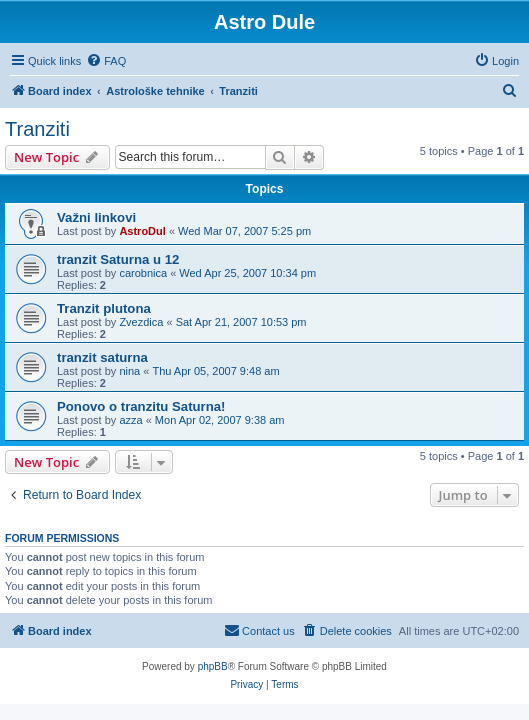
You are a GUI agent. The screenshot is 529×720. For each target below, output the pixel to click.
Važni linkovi (96, 217)
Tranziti (37, 129)
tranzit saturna (102, 357)
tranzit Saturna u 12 (118, 259)
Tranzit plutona (104, 308)
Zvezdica (141, 322)
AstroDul (142, 231)
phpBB (213, 666)
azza (130, 420)
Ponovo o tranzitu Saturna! (141, 406)
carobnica (143, 273)
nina (129, 371)
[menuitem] (106, 61)
